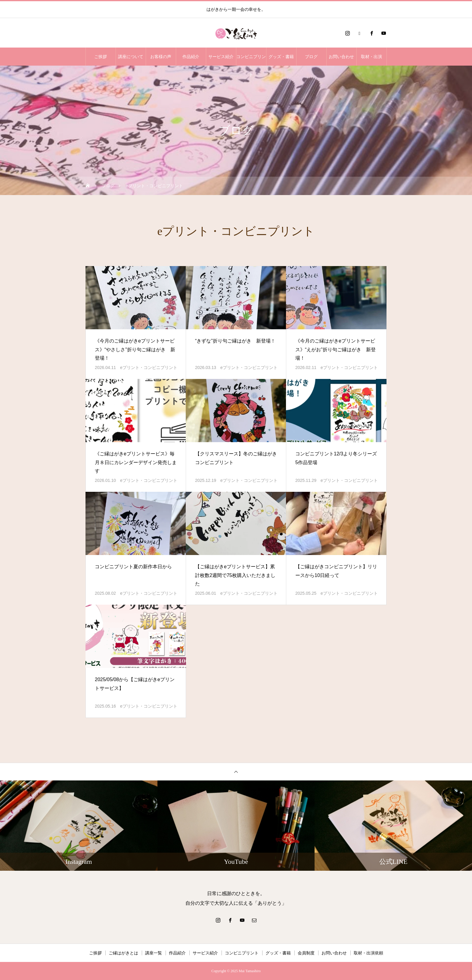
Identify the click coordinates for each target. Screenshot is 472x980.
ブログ (311, 57)
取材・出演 (371, 57)
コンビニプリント (251, 60)
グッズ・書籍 (281, 57)
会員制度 (306, 953)
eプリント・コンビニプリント (149, 367)
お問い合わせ (341, 57)
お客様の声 (161, 57)
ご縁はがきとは (123, 953)
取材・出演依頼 (368, 953)
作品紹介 (191, 57)
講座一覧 (154, 953)
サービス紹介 (221, 57)
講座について (131, 57)
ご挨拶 (101, 57)
